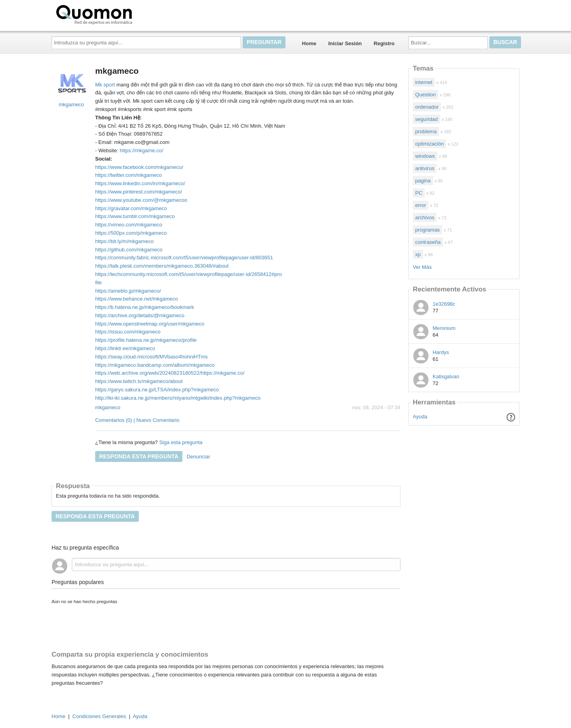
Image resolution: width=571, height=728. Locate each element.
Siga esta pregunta (181, 442)
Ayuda (420, 417)
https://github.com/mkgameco (129, 250)
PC (419, 193)
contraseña (428, 242)
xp (418, 254)
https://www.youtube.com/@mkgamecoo (141, 200)
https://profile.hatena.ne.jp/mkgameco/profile (146, 340)
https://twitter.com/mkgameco (128, 175)
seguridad (426, 119)
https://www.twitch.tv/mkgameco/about (139, 381)
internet (424, 82)
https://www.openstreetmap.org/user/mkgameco (150, 324)
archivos (425, 217)
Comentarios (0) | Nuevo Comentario (137, 420)
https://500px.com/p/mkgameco (131, 233)
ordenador (427, 107)
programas (427, 230)
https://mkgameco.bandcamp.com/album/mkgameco (155, 365)
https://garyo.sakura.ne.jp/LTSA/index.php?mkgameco (157, 390)
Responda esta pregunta (139, 456)
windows (425, 156)
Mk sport (105, 85)
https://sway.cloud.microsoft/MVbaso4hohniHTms (151, 357)
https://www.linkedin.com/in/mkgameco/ (140, 183)
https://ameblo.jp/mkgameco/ (128, 291)
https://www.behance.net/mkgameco (137, 299)
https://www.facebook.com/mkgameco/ (139, 167)
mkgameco (108, 407)
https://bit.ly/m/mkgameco (124, 241)
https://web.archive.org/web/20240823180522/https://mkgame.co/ (170, 373)
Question (425, 95)
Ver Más (422, 267)
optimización (429, 144)
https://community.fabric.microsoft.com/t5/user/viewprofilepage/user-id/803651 (184, 258)
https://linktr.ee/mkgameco (125, 348)
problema (426, 131)
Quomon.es (119, 14)
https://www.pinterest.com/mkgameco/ (139, 192)
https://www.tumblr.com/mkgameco (135, 216)
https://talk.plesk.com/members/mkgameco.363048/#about (162, 266)
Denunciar (198, 457)
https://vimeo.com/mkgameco (129, 225)
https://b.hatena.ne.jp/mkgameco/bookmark (145, 307)
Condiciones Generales (99, 716)
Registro (384, 43)
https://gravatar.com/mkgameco (131, 208)
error (421, 205)
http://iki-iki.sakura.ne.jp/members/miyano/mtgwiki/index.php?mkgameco (178, 398)
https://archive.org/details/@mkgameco (140, 315)
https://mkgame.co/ (142, 150)
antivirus (425, 168)
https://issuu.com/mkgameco (128, 332)
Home (309, 43)
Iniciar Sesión (345, 43)
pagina (423, 181)
